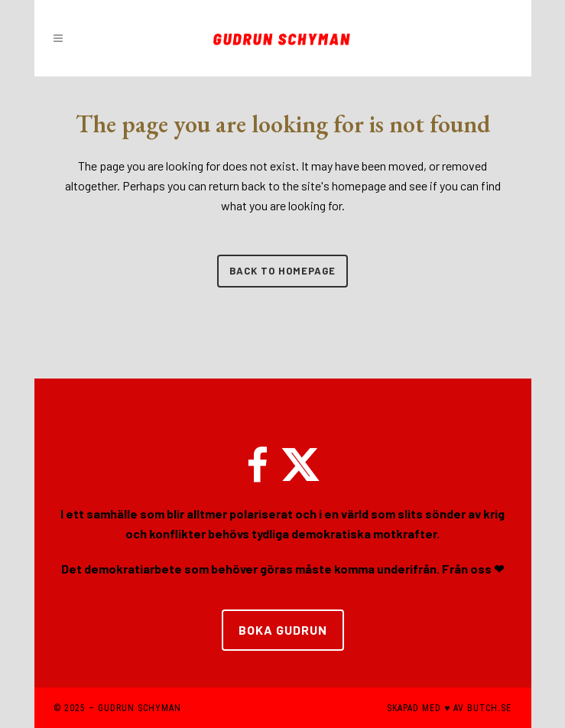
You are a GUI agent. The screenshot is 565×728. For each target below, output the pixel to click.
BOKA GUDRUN (283, 630)
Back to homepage (282, 271)
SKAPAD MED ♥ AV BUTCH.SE (449, 708)
